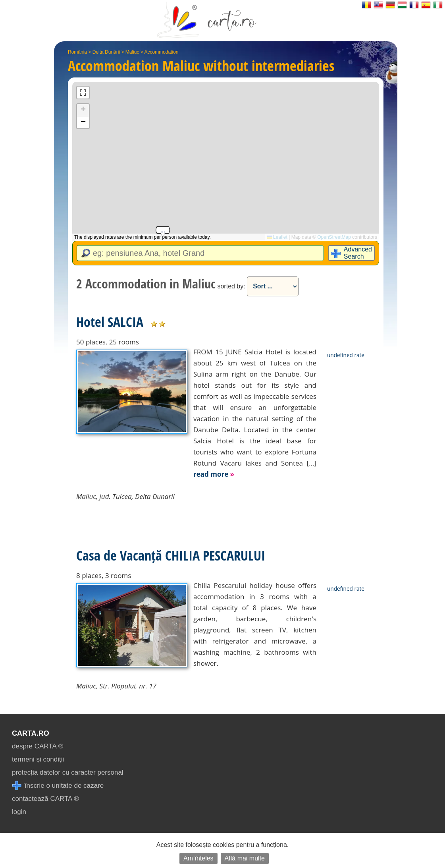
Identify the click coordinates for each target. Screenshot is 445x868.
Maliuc (132, 52)
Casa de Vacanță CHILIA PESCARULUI (171, 555)
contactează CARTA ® (45, 799)
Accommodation (161, 52)
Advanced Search (358, 253)
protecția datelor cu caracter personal (68, 772)
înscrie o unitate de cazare (58, 786)
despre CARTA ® (38, 746)
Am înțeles (198, 858)
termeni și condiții (38, 759)
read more (214, 474)
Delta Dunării (106, 52)
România (77, 52)
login (19, 812)
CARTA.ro (31, 733)
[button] (83, 110)
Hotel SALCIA (110, 322)
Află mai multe (245, 858)
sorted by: (231, 286)
